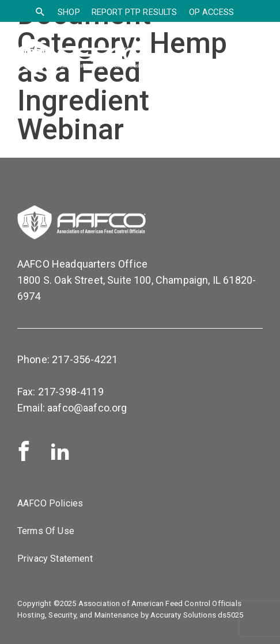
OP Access (211, 12)
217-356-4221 (85, 359)
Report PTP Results (135, 12)
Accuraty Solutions (183, 615)
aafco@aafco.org (87, 408)
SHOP (69, 12)
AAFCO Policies (50, 503)
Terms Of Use (46, 531)
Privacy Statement (55, 559)
